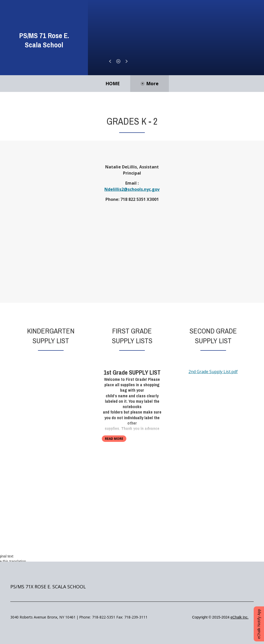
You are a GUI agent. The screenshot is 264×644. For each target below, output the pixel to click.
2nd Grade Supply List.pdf (213, 372)
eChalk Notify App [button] (259, 624)
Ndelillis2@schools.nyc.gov (132, 189)
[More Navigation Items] (187, 84)
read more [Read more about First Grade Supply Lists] (114, 439)
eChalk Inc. (240, 617)
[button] (110, 61)
